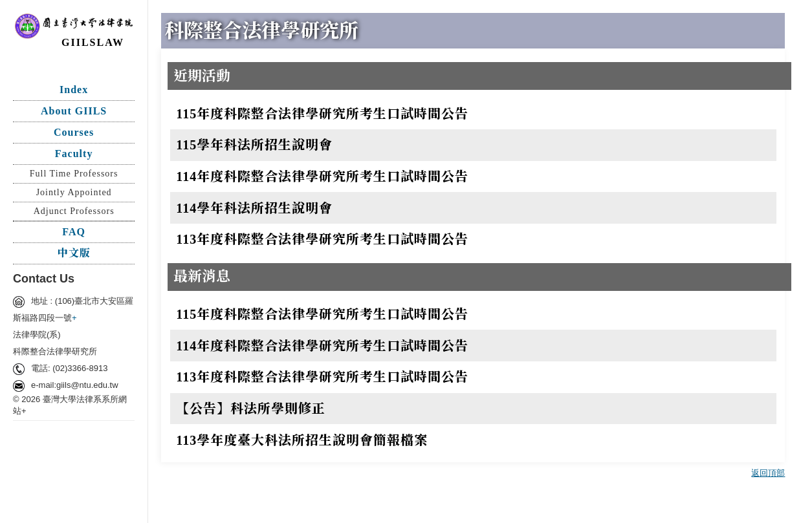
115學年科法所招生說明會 (254, 145)
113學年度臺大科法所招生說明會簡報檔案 (302, 440)
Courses (74, 132)
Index (74, 90)
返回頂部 (768, 473)
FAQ (74, 232)
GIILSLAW (93, 42)
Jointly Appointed (74, 192)
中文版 (74, 253)
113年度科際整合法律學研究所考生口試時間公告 (322, 239)
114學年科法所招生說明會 (254, 208)
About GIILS (74, 111)
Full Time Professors (74, 174)
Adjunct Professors (74, 211)
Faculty (74, 154)
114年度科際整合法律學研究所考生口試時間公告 (322, 176)
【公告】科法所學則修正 (251, 409)
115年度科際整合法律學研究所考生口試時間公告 (322, 114)
